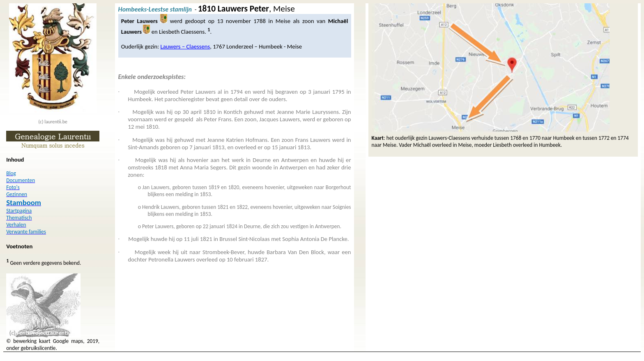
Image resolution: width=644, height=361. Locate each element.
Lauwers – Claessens (185, 46)
